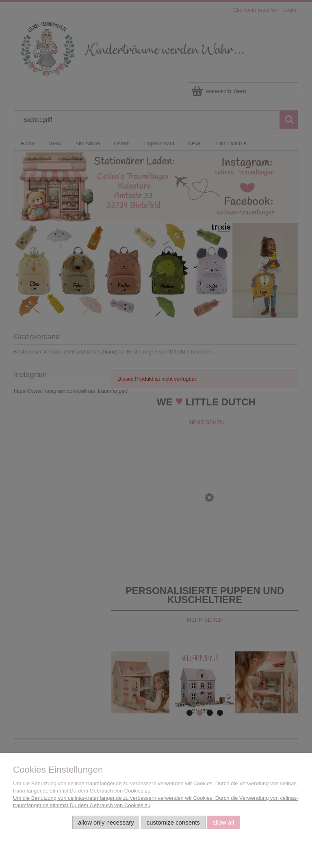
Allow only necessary (106, 822)
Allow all (223, 822)
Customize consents (173, 822)
